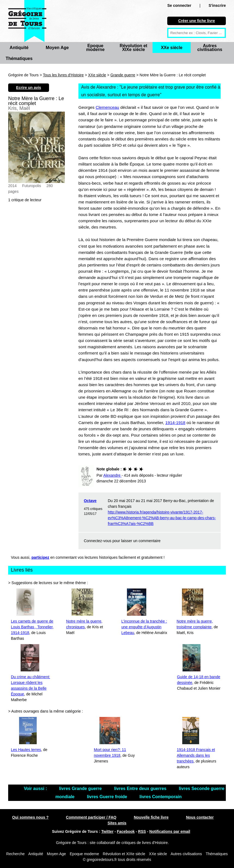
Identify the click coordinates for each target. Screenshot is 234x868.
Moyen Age (57, 48)
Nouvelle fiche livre (151, 817)
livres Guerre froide (108, 797)
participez (40, 557)
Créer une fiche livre (197, 21)
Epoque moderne (95, 48)
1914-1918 (175, 423)
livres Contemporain (161, 797)
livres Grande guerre (81, 789)
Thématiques (19, 58)
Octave (90, 501)
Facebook (126, 831)
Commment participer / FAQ (91, 817)
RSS (142, 831)
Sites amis (117, 823)
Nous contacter (200, 817)
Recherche (16, 854)
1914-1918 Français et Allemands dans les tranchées (196, 755)
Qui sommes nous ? (30, 817)
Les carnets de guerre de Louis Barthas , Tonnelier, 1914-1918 (32, 627)
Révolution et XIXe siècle (133, 48)
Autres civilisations (210, 48)
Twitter (107, 831)
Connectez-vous (98, 541)
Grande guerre (123, 75)
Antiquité (19, 48)
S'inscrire (217, 5)
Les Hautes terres (26, 750)
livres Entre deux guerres (141, 789)
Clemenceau (107, 107)
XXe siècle (171, 48)
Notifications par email (170, 831)
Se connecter (179, 5)
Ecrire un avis (29, 88)
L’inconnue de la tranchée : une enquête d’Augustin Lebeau (144, 627)
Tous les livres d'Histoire (63, 75)
